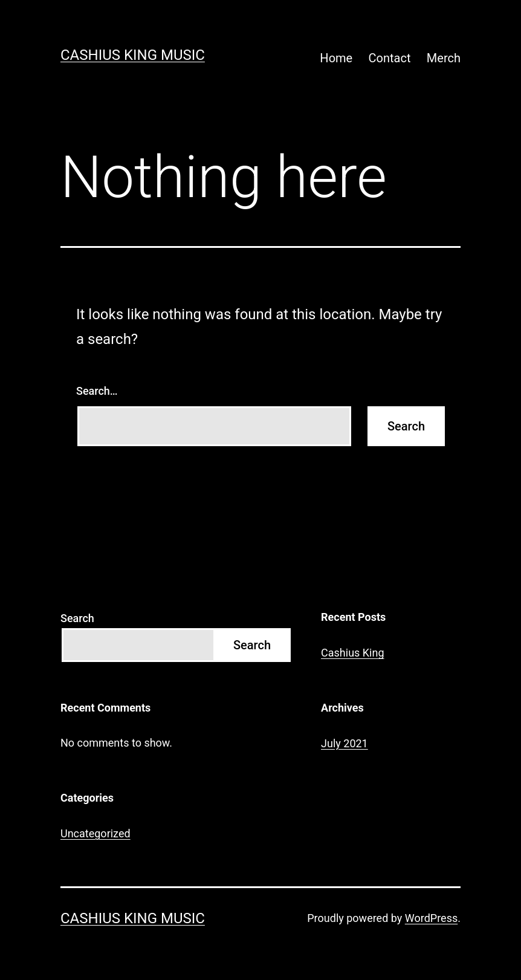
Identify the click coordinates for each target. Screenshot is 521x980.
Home (336, 58)
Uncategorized (95, 833)
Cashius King (352, 653)
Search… (97, 391)
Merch (444, 58)
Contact (390, 58)
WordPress (431, 918)
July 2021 (345, 743)
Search (77, 618)
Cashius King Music (133, 55)
